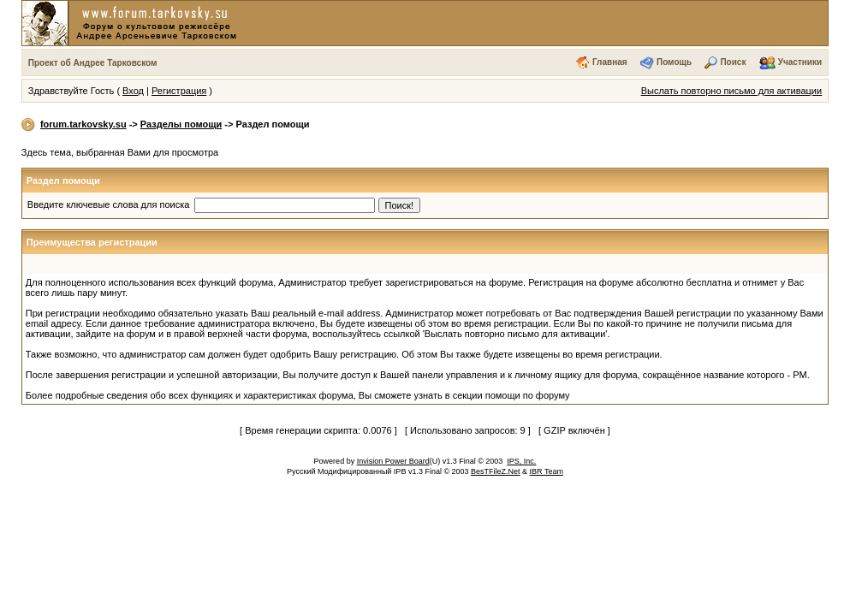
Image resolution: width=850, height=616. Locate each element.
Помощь (674, 62)
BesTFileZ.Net (496, 471)
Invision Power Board (393, 461)
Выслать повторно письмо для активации (732, 91)
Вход (133, 91)
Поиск (733, 62)
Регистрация (179, 91)
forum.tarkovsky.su (83, 124)
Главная (610, 62)
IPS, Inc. (521, 461)
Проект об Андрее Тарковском (93, 63)
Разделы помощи (181, 124)
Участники (800, 62)
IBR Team (547, 471)
